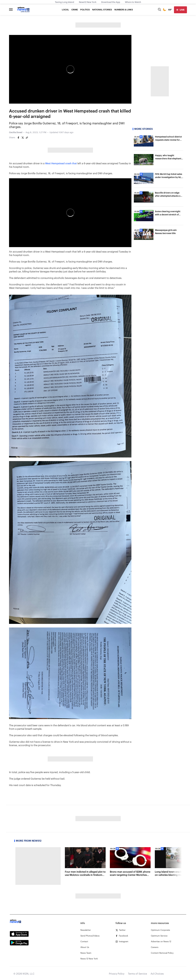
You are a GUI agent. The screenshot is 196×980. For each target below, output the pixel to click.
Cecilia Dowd (16, 133)
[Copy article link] (27, 138)
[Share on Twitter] (23, 138)
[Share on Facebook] (18, 138)
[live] (180, 10)
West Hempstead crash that (61, 164)
